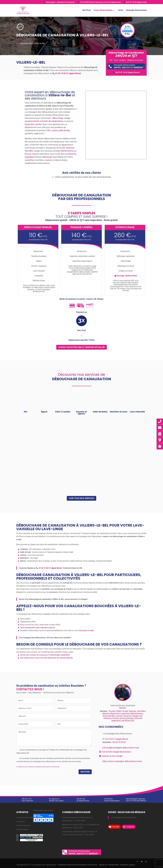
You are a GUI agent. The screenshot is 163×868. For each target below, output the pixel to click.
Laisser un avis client (25, 817)
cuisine (55, 130)
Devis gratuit (59, 2)
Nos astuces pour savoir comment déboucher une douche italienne (46, 658)
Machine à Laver (119, 412)
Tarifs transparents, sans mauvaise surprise (37, 628)
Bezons (73, 154)
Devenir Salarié (22, 829)
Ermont (123, 718)
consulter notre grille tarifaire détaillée (81, 347)
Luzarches (30, 160)
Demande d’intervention (136, 10)
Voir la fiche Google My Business (115, 752)
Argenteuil (29, 157)
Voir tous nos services (81, 498)
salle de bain (64, 130)
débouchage (58, 118)
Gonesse (70, 148)
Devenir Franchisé (23, 825)
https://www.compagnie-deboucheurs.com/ (122, 761)
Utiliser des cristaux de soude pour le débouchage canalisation (45, 655)
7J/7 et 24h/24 (99, 2)
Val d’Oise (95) (26, 43)
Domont (138, 718)
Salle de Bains (100, 412)
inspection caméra (33, 124)
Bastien (123, 708)
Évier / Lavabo (63, 412)
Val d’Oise (87, 10)
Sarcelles (29, 151)
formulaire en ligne (86, 630)
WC (49, 130)
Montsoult (47, 157)
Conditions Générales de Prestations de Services (78, 865)
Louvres (48, 160)
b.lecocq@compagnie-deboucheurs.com (121, 748)
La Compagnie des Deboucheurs (124, 817)
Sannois (106, 713)
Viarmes (133, 711)
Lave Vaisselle (137, 412)
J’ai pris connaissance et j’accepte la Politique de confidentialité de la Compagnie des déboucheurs (52, 751)
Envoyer (85, 772)
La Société (21, 822)
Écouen (57, 151)
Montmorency (67, 151)
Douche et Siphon (81, 413)
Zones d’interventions (103, 10)
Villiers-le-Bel (122, 711)
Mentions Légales (128, 865)
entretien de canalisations (52, 121)
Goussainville (109, 716)
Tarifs (121, 10)
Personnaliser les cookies (43, 810)
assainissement (32, 121)
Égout (44, 412)
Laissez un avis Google (111, 756)
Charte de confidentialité (109, 865)
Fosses (116, 718)
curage (67, 118)
